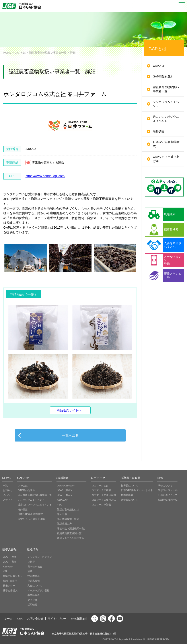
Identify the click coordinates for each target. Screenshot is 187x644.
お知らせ (8, 490)
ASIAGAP (62, 500)
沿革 (30, 571)
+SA (59, 505)
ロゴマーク (98, 478)
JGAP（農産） (65, 490)
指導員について (130, 486)
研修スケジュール (168, 490)
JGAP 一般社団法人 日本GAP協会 (22, 6)
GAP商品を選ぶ (163, 77)
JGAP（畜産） (65, 495)
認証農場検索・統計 (68, 519)
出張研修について (168, 495)
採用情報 (32, 605)
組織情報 (33, 550)
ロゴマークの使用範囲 (104, 495)
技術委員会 (34, 576)
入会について (35, 586)
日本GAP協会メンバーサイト (137, 490)
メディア (8, 500)
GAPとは (20, 53)
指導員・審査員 (130, 478)
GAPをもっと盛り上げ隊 (166, 159)
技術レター (9, 586)
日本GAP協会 (35, 567)
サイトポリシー (57, 619)
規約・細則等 (10, 581)
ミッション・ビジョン (40, 557)
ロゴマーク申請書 (101, 505)
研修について (165, 486)
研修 (160, 478)
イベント (8, 495)
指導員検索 (127, 495)
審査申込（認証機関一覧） (72, 528)
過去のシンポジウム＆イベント (166, 119)
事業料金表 (34, 595)
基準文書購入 (10, 590)
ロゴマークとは (100, 486)
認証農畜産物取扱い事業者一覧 (48, 53)
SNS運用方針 (79, 619)
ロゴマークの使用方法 (104, 500)
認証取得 (62, 478)
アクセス (32, 600)
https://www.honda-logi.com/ (45, 176)
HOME (7, 53)
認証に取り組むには (68, 509)
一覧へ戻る (70, 435)
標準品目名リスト (13, 576)
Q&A (20, 619)
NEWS (6, 478)
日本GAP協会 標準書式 (166, 144)
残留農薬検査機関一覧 (69, 533)
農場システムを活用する (71, 538)
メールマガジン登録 (38, 590)
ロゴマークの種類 (101, 490)
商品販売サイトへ (69, 410)
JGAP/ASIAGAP (66, 486)
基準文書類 (9, 550)
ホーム (8, 619)
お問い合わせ (35, 619)
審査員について (130, 500)
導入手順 (62, 514)
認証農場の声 (64, 524)
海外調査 (159, 132)
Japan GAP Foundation (130, 639)
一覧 (5, 486)
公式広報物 (34, 581)
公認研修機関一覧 (168, 500)
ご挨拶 (31, 562)
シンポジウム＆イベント (166, 104)
